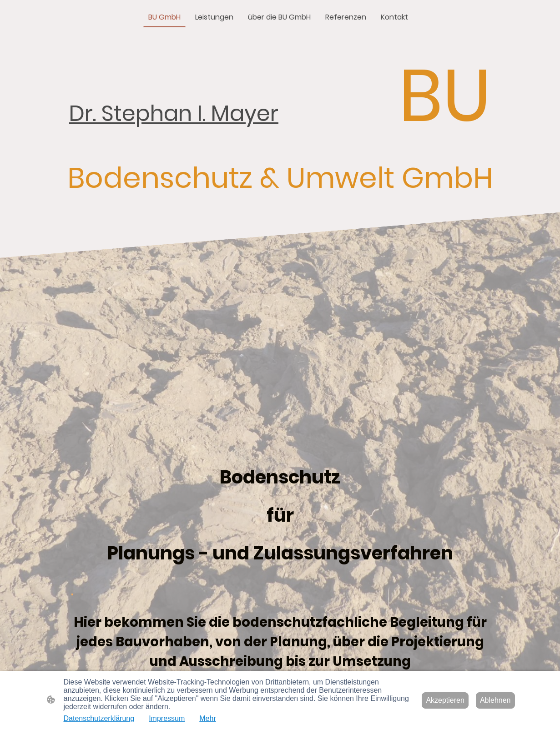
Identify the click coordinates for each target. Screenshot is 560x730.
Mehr (207, 718)
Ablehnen (495, 700)
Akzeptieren (445, 700)
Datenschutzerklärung (99, 718)
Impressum (167, 718)
